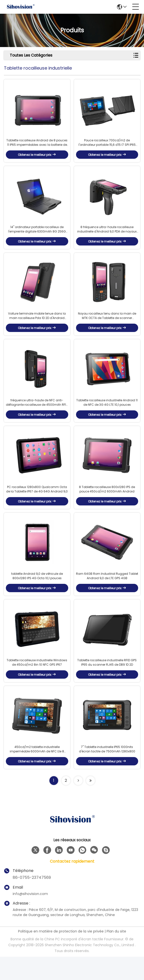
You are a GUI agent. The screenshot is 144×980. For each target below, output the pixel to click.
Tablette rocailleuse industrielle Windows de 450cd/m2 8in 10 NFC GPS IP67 (37, 683)
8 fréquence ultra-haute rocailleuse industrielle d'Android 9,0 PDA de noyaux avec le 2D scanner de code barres (107, 235)
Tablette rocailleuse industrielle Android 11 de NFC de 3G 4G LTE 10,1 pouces (107, 414)
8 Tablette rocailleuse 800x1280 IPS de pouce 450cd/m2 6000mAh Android (107, 504)
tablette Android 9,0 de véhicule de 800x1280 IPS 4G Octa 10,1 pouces (37, 593)
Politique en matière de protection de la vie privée (61, 955)
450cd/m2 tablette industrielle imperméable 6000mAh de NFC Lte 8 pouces (37, 772)
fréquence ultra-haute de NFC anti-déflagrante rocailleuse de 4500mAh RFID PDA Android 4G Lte (37, 414)
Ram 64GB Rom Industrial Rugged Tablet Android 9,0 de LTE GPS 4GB (107, 593)
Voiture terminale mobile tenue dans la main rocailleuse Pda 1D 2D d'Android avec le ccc (37, 325)
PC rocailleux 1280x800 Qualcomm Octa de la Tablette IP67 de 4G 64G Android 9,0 (37, 504)
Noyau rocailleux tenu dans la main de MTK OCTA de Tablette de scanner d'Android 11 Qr (107, 325)
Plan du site (116, 955)
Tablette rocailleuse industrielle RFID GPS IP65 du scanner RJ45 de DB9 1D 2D (107, 683)
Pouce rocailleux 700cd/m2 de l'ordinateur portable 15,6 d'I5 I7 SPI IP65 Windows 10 (107, 146)
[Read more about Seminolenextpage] (78, 804)
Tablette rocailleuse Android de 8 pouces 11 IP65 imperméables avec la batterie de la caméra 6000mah (37, 146)
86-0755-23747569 (32, 901)
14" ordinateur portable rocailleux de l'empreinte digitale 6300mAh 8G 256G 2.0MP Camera (37, 235)
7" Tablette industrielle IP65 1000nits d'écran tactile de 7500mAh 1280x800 (107, 772)
